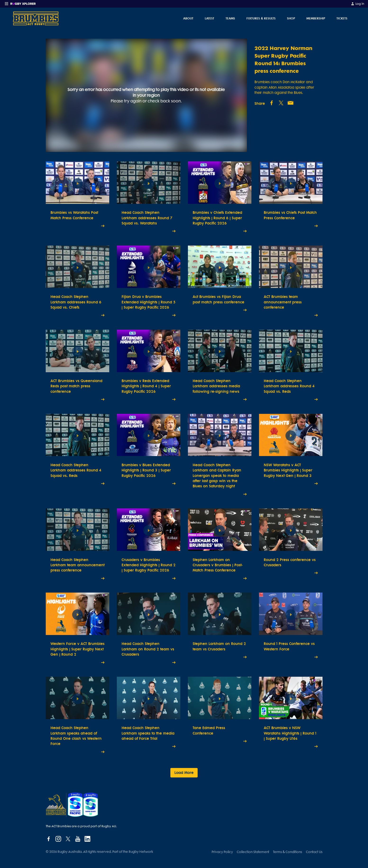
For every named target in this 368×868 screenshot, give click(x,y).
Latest (209, 18)
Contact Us (314, 852)
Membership (316, 18)
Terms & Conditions (288, 852)
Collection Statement (253, 852)
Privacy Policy (222, 852)
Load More (184, 773)
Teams (230, 18)
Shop (291, 18)
